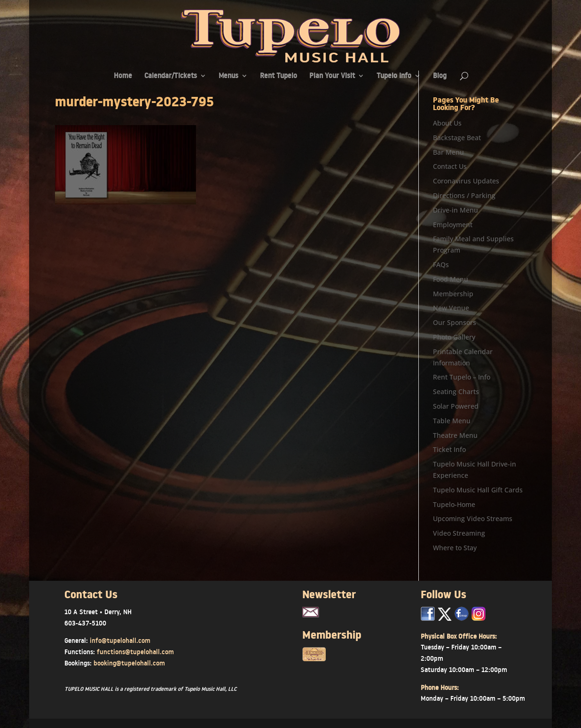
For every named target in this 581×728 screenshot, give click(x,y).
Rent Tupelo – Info (462, 377)
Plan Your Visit (332, 76)
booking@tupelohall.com (129, 663)
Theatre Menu (455, 435)
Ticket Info (449, 449)
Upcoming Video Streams (473, 518)
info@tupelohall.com (120, 641)
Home (123, 76)
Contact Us (450, 166)
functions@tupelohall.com (135, 652)
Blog (440, 76)
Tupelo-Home (454, 504)
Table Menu (452, 421)
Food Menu (451, 279)
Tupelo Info (394, 76)
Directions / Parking (464, 195)
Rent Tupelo (279, 76)
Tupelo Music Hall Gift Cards (478, 490)
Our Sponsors (455, 322)
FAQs (441, 265)
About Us (447, 123)
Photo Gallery (454, 337)
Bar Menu (448, 152)
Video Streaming (459, 533)
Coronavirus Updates (466, 181)
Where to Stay (455, 548)
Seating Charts (456, 392)
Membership (453, 294)
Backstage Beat (457, 138)
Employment (453, 225)
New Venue (451, 308)
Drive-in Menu (455, 210)
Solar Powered (456, 406)
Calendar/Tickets (171, 76)
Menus (228, 76)
